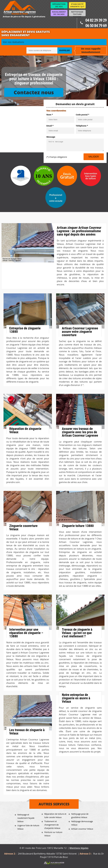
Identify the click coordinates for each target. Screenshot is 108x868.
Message (51, 137)
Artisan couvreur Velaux (82, 829)
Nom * (50, 115)
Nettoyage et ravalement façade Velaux (26, 818)
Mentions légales (79, 848)
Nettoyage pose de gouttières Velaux (80, 816)
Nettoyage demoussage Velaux (82, 823)
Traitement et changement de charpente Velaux (52, 825)
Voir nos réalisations (13, 42)
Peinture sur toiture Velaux (53, 834)
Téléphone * (82, 126)
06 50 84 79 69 (96, 26)
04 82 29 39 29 (96, 20)
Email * (50, 126)
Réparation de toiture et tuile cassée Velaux (55, 816)
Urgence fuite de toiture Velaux (28, 827)
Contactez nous (34, 92)
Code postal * (82, 115)
